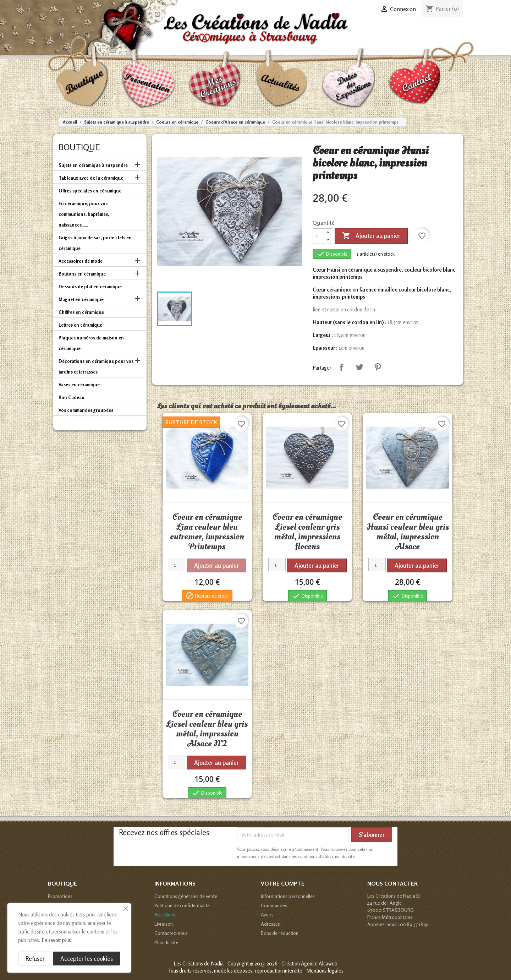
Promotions (60, 896)
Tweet (359, 367)
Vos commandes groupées (86, 410)
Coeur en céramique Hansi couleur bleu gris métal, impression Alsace (408, 532)
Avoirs (267, 914)
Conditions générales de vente (186, 896)
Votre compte (283, 883)
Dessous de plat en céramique (90, 287)
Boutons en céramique (82, 274)
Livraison (164, 924)
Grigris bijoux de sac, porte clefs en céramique (95, 243)
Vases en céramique (79, 385)
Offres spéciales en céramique (90, 191)
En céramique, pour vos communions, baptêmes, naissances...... (84, 214)
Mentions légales (325, 971)
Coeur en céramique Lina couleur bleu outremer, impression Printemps (207, 532)
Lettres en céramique (80, 325)
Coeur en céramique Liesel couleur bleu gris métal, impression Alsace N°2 (207, 729)
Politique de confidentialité (182, 905)
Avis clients (166, 914)
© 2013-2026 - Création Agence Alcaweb (294, 963)
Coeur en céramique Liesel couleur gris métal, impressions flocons (307, 532)
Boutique (79, 147)
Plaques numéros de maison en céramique (91, 343)
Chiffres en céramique (81, 312)
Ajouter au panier (371, 236)
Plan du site (166, 942)
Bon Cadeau (72, 397)
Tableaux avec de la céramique (91, 178)
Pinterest (378, 367)
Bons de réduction (280, 933)
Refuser (35, 959)
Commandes (274, 905)
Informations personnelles (288, 896)
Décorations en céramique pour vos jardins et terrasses (96, 366)
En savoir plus (56, 940)
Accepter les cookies (87, 959)
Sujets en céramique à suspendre (93, 165)
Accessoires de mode (81, 261)
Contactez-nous (171, 933)
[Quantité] (318, 236)
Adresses (270, 924)
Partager (341, 367)
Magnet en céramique (81, 299)
